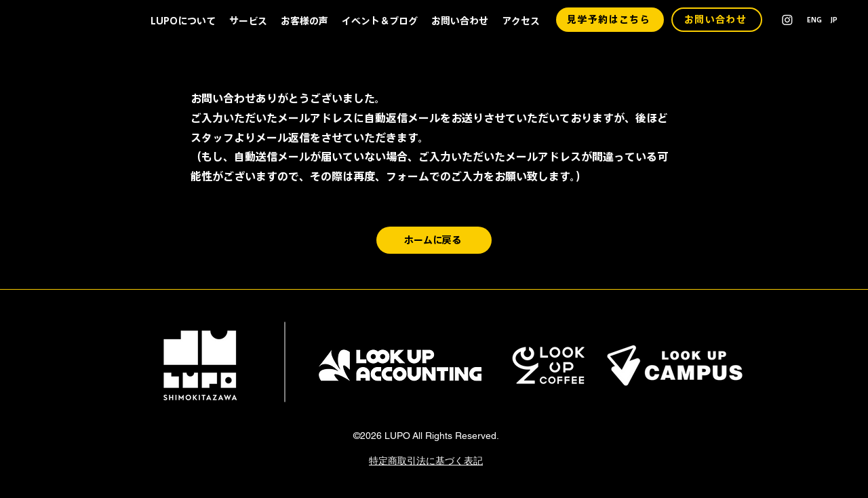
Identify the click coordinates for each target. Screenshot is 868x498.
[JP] (836, 20)
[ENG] (814, 20)
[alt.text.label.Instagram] (787, 20)
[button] (183, 21)
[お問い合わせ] (717, 20)
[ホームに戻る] (434, 240)
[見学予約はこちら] (610, 20)
